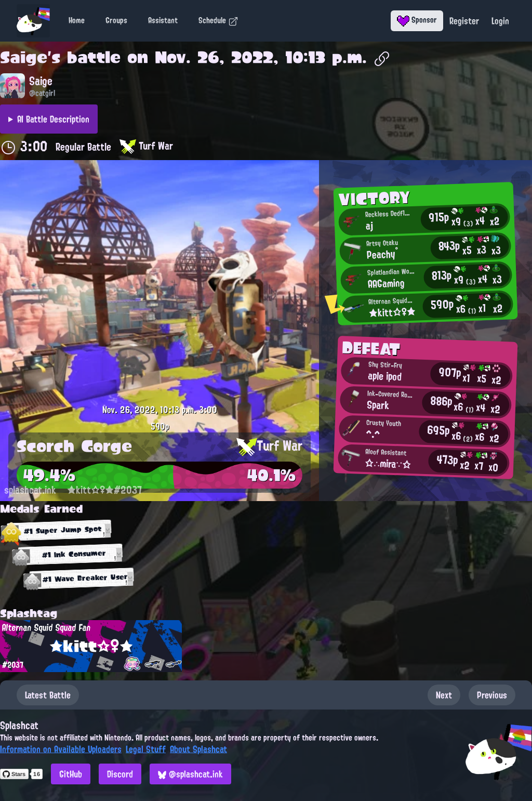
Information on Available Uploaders (61, 749)
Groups (116, 20)
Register (464, 21)
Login (500, 21)
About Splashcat (198, 749)
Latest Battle (48, 695)
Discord (120, 774)
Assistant (163, 20)
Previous (492, 695)
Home (77, 20)
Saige (24, 57)
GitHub (71, 774)
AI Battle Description (53, 119)
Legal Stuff (146, 749)
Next (444, 695)
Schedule (218, 20)
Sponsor (417, 20)
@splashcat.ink (190, 774)
